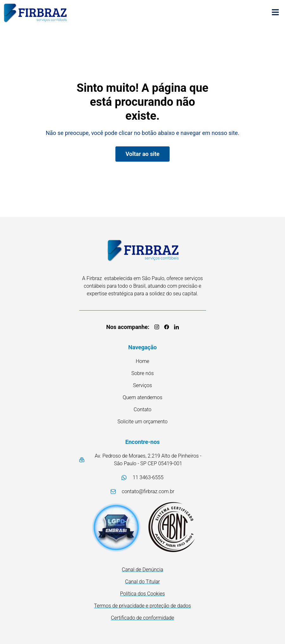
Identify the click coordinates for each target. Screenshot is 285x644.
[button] (275, 13)
